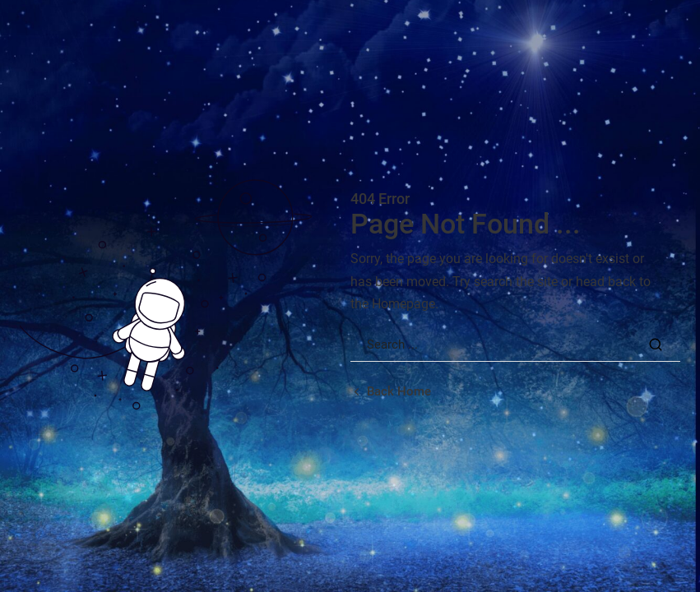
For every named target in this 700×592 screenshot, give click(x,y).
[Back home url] (391, 392)
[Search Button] (656, 345)
